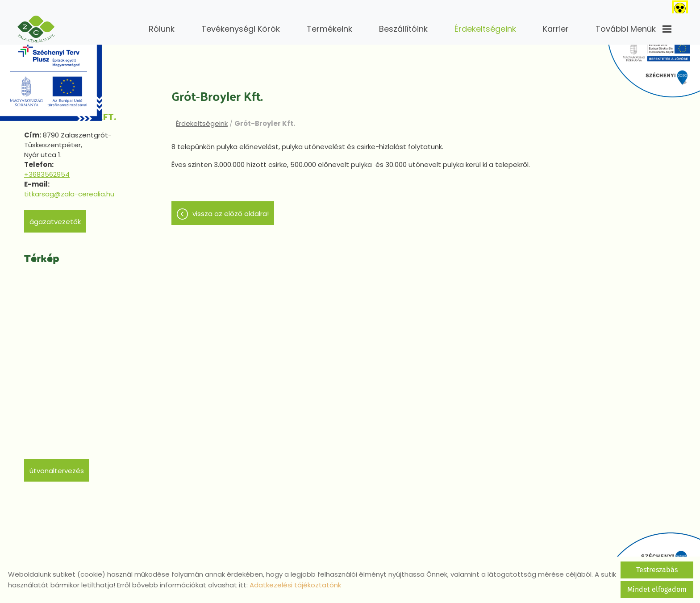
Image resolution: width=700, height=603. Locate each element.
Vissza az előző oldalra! (231, 212)
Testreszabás (657, 570)
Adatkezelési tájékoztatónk (295, 585)
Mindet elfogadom (657, 589)
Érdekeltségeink (485, 29)
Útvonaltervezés (57, 466)
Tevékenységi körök (241, 29)
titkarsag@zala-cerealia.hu (69, 189)
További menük (633, 29)
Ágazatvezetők (55, 217)
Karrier (556, 29)
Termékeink (329, 29)
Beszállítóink (403, 29)
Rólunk (162, 29)
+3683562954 (47, 170)
